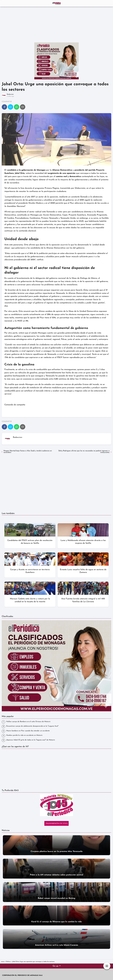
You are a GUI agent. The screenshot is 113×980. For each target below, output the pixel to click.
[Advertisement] (56, 24)
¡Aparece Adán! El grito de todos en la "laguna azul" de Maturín (31, 740)
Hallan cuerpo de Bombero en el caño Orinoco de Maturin (28, 722)
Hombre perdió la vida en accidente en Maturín (24, 735)
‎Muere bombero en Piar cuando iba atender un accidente (28, 731)
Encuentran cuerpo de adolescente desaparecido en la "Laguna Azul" (32, 726)
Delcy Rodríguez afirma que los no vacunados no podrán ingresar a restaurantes (84, 452)
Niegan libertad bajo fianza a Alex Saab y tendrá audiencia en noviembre (28, 452)
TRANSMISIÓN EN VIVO (57, 823)
